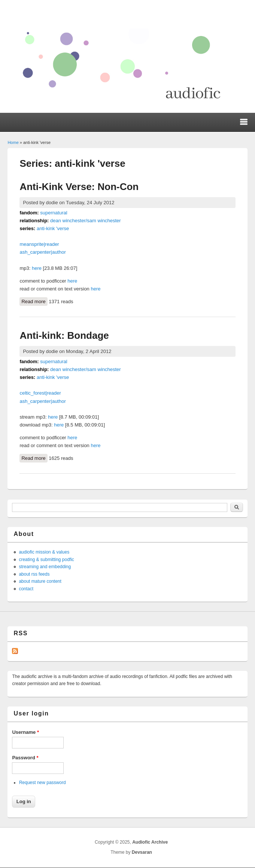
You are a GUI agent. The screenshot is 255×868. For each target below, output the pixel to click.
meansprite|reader (39, 244)
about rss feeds (34, 574)
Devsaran (142, 852)
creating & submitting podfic (46, 560)
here (37, 268)
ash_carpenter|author (42, 252)
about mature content (40, 581)
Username (25, 732)
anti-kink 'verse (53, 228)
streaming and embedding (45, 567)
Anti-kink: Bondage (64, 335)
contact (26, 589)
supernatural (54, 213)
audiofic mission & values (44, 552)
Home (13, 142)
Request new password (42, 783)
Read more (34, 301)
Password (25, 758)
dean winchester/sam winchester (86, 221)
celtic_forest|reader (40, 393)
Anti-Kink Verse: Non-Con (79, 187)
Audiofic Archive (150, 842)
